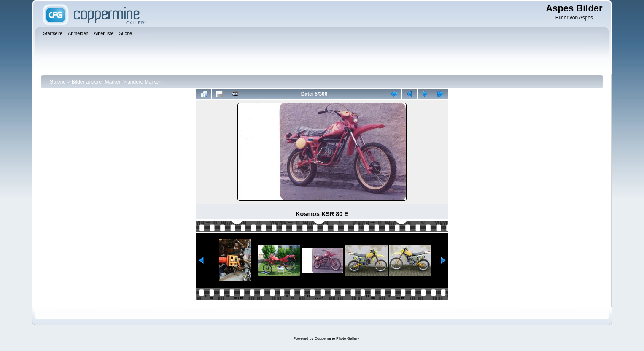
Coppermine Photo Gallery (337, 338)
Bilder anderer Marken (97, 82)
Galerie (58, 82)
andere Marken (144, 82)
